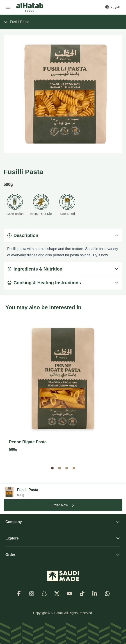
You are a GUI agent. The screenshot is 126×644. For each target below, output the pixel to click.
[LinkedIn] (95, 594)
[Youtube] (69, 594)
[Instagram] (32, 594)
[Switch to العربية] (112, 7)
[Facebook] (19, 594)
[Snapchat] (44, 594)
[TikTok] (82, 594)
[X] (57, 594)
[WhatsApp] (107, 594)
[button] (52, 468)
